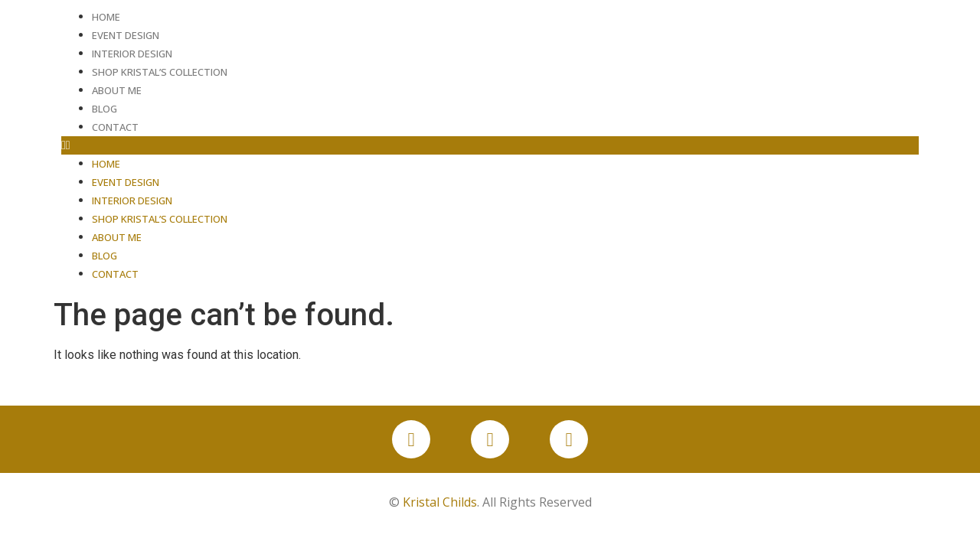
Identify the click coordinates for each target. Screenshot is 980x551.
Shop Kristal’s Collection (160, 72)
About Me (117, 90)
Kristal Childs (440, 502)
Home (106, 17)
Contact (115, 127)
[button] (490, 145)
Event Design (126, 35)
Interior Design (132, 54)
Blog (105, 109)
